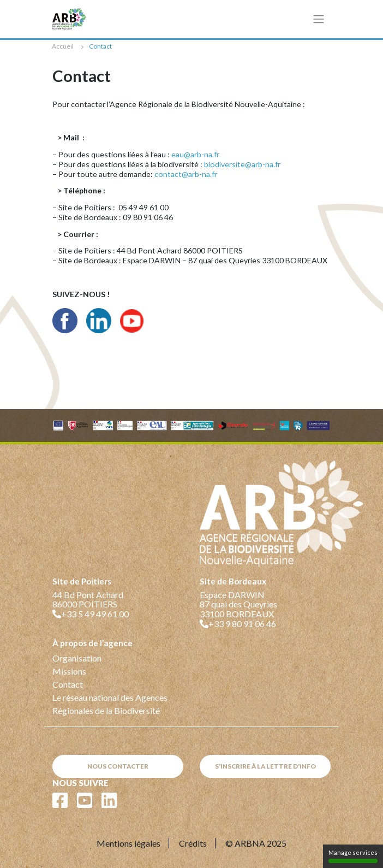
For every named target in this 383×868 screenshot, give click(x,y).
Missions (69, 671)
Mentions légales (128, 843)
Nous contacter (118, 766)
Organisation (77, 658)
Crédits (193, 843)
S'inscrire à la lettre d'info (265, 766)
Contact (68, 684)
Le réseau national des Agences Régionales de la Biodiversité (110, 704)
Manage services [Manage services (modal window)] (353, 856)
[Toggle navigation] (319, 19)
